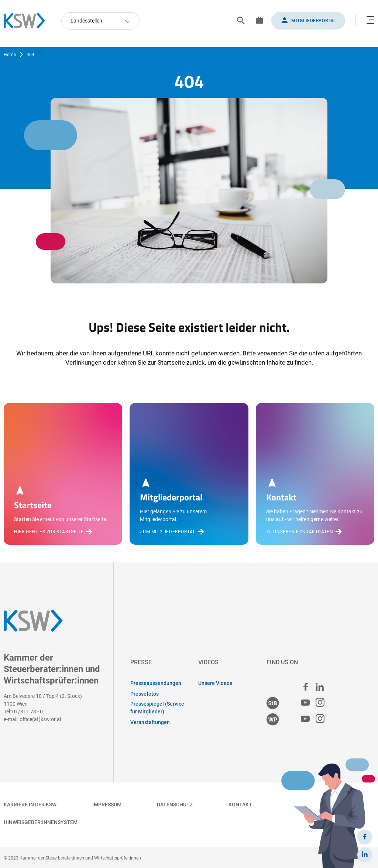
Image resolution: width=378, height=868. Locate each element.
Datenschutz (175, 805)
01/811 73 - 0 (28, 712)
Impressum (107, 805)
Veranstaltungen (150, 722)
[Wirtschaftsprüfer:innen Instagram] (320, 719)
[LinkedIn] (365, 855)
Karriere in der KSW (30, 805)
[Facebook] (365, 837)
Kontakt (240, 805)
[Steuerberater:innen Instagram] (320, 703)
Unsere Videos (215, 683)
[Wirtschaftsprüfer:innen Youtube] (305, 719)
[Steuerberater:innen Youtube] (305, 703)
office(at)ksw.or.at (41, 719)
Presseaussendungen (156, 683)
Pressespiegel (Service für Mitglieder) (157, 708)
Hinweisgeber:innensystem (41, 822)
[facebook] (306, 687)
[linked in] (320, 687)
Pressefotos (145, 694)
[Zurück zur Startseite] (28, 21)
